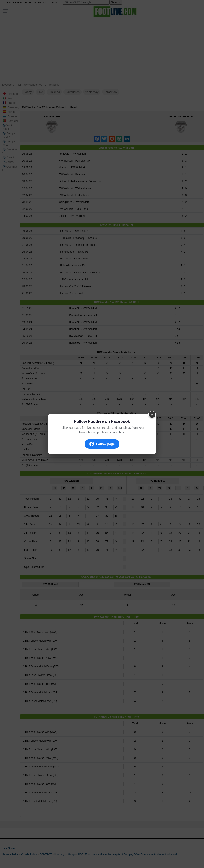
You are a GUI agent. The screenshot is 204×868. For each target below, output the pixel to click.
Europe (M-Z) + (9, 143)
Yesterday (92, 92)
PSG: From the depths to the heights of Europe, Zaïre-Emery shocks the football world (127, 854)
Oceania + (9, 168)
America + (9, 151)
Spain (11, 112)
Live (40, 92)
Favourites (72, 92)
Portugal (13, 121)
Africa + (9, 162)
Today (28, 92)
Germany (13, 107)
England (13, 94)
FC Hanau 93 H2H (181, 117)
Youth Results (8, 127)
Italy (10, 98)
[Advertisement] (97, 49)
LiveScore (9, 848)
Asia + (8, 157)
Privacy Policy (10, 854)
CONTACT (46, 854)
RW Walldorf (52, 117)
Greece (12, 116)
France (12, 103)
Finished (54, 92)
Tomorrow (111, 92)
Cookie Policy (29, 854)
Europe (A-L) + (9, 135)
